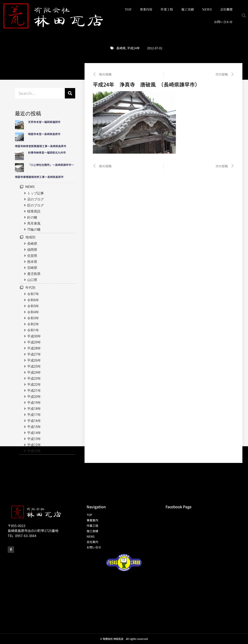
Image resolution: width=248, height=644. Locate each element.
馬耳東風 (34, 223)
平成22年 (34, 385)
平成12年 (34, 445)
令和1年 (33, 330)
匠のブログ (36, 205)
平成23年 (34, 379)
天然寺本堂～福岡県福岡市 (44, 122)
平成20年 (34, 397)
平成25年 (34, 366)
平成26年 (34, 360)
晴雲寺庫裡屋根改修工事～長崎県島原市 (39, 177)
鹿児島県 (34, 274)
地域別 (30, 237)
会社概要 (226, 9)
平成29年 (34, 342)
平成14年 (34, 433)
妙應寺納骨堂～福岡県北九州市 (48, 152)
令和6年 (33, 300)
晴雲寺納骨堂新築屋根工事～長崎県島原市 (41, 146)
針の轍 (32, 217)
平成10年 (34, 451)
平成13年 (34, 439)
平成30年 (34, 336)
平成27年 (34, 354)
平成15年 (34, 427)
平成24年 (133, 48)
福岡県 (32, 250)
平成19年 (34, 403)
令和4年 (33, 312)
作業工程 (167, 9)
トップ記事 (36, 193)
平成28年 (34, 348)
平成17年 (34, 415)
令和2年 (33, 324)
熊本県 (32, 262)
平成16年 (34, 421)
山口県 (32, 280)
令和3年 (33, 318)
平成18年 (34, 409)
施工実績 (188, 9)
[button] (244, 16)
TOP (128, 9)
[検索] (70, 93)
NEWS (207, 9)
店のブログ (36, 199)
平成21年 (34, 391)
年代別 (30, 288)
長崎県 (121, 48)
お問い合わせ (223, 22)
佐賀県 (32, 256)
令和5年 (33, 306)
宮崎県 (32, 268)
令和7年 (33, 294)
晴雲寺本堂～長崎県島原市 (44, 134)
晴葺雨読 (34, 211)
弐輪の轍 (34, 229)
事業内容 (146, 9)
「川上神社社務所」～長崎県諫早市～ (51, 165)
